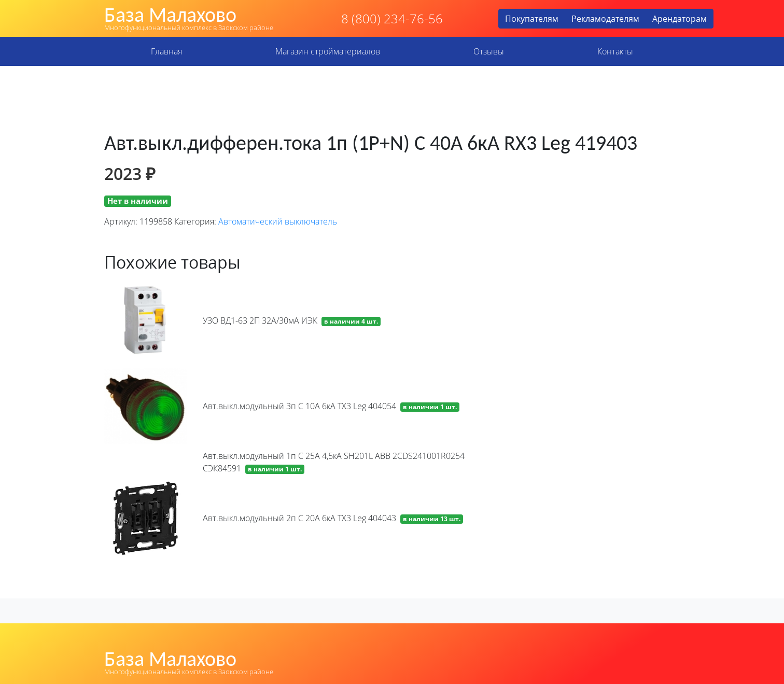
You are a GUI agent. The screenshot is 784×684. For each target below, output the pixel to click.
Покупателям (532, 19)
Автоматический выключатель (278, 221)
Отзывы (489, 51)
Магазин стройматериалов (328, 51)
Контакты (615, 51)
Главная (166, 51)
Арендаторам (680, 19)
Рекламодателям (605, 19)
